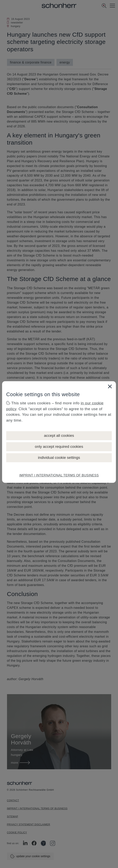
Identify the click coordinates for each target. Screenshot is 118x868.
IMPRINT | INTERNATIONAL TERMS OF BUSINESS (59, 475)
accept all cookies (59, 436)
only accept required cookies (59, 447)
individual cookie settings (59, 458)
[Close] (110, 386)
